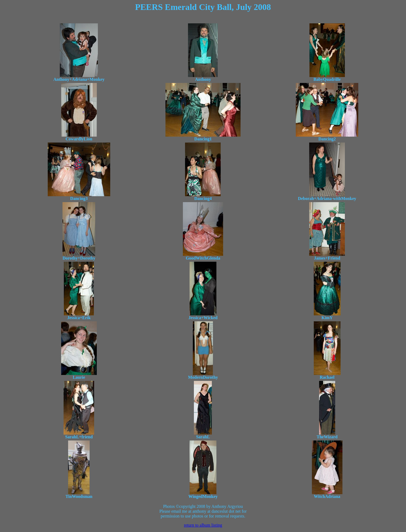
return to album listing (203, 525)
